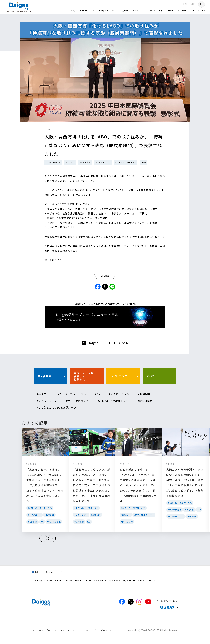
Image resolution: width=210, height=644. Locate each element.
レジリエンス (119, 376)
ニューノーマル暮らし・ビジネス (84, 376)
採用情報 (182, 10)
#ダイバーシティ (47, 401)
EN (185, 4)
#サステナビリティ (77, 401)
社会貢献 (124, 10)
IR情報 (170, 10)
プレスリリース (198, 10)
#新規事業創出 (146, 401)
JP (193, 4)
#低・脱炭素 (85, 162)
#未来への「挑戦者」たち (113, 401)
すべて (151, 376)
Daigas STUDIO (107, 10)
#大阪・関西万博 (53, 162)
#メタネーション (103, 162)
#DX (97, 394)
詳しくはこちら (53, 260)
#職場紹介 (144, 394)
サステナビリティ (154, 10)
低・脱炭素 (44, 376)
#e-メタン (70, 162)
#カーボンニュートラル (126, 162)
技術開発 (137, 10)
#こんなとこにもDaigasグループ (56, 407)
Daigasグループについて (83, 10)
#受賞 (143, 162)
